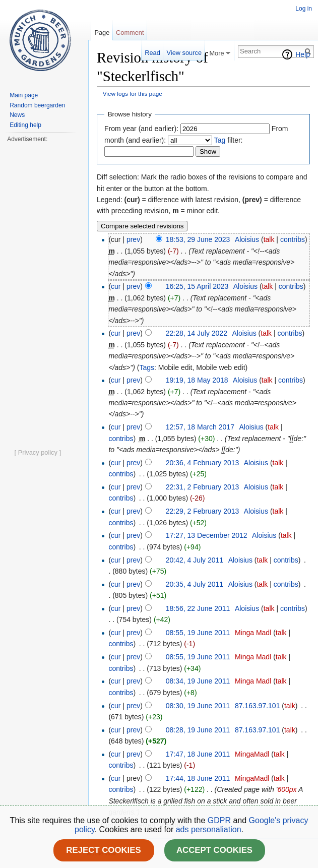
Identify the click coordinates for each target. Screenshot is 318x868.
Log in (304, 9)
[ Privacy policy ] (38, 452)
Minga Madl (253, 633)
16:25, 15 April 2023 (197, 286)
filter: (229, 140)
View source (184, 53)
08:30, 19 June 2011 (198, 706)
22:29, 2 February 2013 (203, 511)
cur (116, 286)
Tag (220, 140)
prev (133, 239)
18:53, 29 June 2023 (198, 239)
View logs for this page (133, 94)
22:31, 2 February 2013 (203, 487)
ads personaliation (209, 829)
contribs (293, 239)
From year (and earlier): (141, 129)
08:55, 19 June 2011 (198, 633)
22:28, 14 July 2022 (197, 333)
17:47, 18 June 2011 (198, 754)
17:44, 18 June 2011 (198, 778)
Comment (130, 33)
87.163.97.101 (258, 706)
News (17, 115)
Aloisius (247, 239)
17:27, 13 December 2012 (207, 535)
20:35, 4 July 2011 (195, 584)
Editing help (25, 125)
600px (287, 789)
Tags (147, 367)
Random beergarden (37, 105)
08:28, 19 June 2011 (198, 730)
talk (269, 239)
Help (303, 54)
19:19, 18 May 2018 (197, 380)
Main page (24, 95)
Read (152, 53)
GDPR (220, 820)
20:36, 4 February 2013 (203, 463)
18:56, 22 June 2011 (198, 608)
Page (102, 33)
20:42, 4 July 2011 (195, 560)
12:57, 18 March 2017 (200, 427)
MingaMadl (252, 754)
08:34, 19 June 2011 (198, 681)
